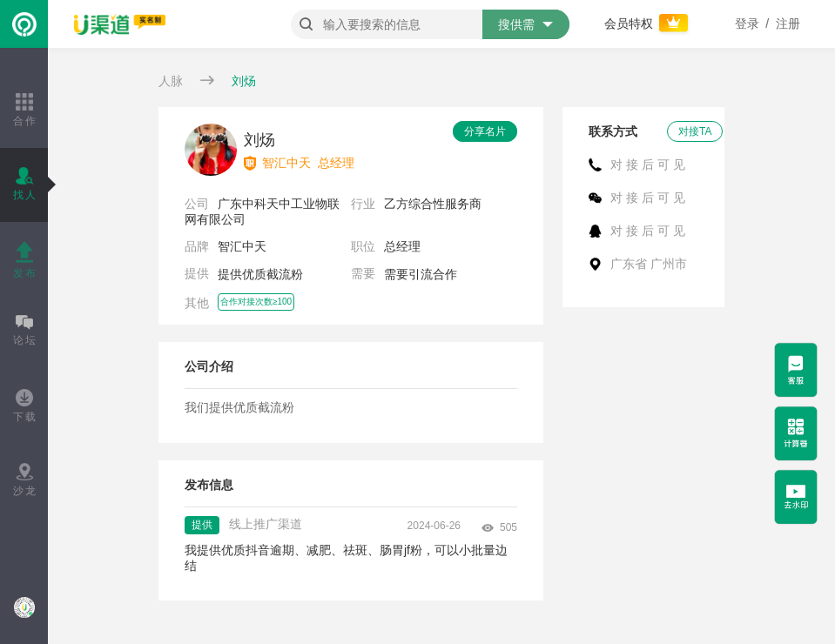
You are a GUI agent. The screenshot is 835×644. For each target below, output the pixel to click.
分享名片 (485, 131)
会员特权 (648, 23)
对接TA (695, 131)
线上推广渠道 (266, 524)
